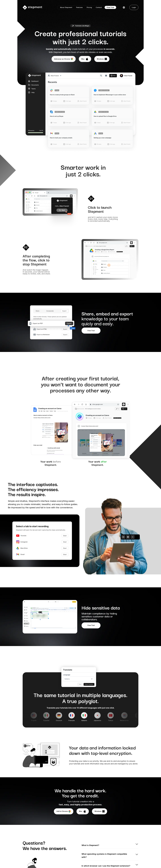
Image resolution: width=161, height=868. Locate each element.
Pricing (89, 7)
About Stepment (66, 7)
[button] (124, 7)
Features (80, 7)
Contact (99, 7)
